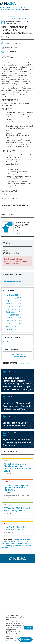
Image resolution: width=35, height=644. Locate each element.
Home (2, 8)
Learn (8, 8)
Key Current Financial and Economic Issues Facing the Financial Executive (17, 406)
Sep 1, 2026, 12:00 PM (14, 304)
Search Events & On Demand (10, 10)
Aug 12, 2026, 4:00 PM (14, 301)
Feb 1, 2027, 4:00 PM (13, 318)
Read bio (18, 233)
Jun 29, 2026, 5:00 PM (14, 298)
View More (25, 363)
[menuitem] (8, 565)
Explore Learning (18, 8)
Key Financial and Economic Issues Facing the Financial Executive (17, 443)
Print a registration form (12, 282)
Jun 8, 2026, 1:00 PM (13, 295)
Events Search (8, 16)
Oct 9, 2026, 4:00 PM (14, 306)
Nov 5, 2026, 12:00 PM (14, 309)
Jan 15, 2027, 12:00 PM (14, 315)
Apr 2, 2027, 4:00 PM (13, 323)
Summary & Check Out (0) (23, 18)
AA (17, 52)
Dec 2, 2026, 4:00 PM (14, 312)
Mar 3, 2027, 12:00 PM (14, 321)
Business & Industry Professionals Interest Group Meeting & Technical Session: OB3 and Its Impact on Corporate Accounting (17, 384)
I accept (29, 628)
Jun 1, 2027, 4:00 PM (13, 329)
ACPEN (6, 342)
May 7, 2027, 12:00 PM (14, 326)
